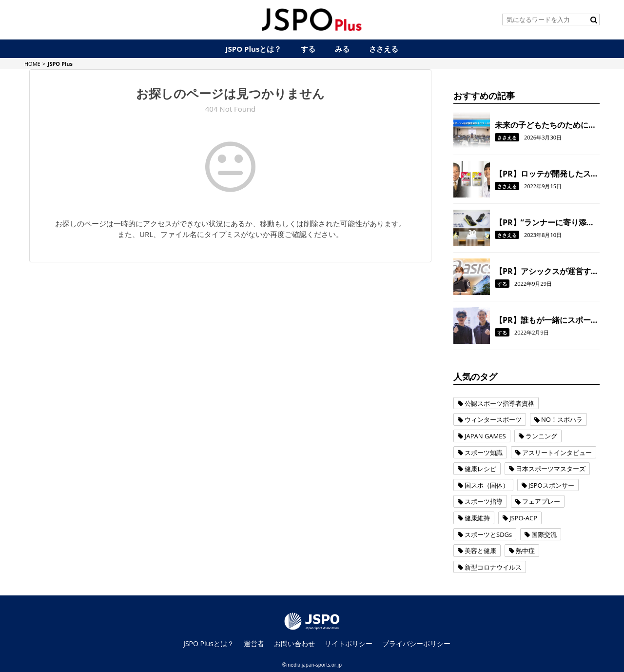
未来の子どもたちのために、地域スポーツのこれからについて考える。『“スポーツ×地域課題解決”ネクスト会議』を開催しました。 (546, 125)
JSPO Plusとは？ (209, 643)
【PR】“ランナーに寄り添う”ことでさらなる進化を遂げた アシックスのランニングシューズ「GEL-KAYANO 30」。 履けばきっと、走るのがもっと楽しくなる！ (547, 222)
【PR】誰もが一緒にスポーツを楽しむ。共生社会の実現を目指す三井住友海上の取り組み (547, 320)
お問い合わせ (294, 643)
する (502, 284)
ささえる (507, 138)
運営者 (254, 643)
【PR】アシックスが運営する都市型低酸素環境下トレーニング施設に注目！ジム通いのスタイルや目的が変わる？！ (547, 271)
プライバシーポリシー (416, 643)
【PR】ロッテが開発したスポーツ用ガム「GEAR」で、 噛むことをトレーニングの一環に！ (547, 174)
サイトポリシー (349, 643)
